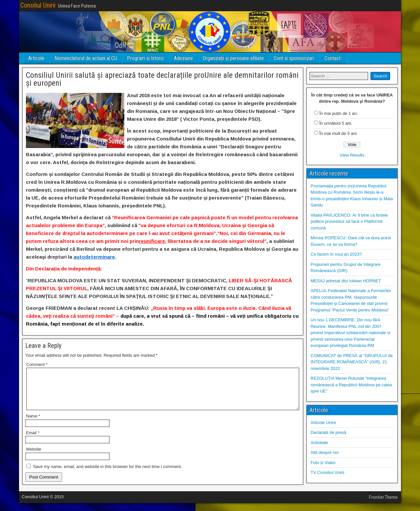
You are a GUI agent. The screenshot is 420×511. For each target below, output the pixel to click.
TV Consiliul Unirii (328, 472)
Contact (333, 58)
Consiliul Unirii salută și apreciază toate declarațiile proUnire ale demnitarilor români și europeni (162, 79)
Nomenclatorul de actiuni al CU (86, 58)
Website (34, 457)
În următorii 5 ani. (336, 123)
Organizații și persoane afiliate (233, 58)
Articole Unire (324, 423)
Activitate (319, 443)
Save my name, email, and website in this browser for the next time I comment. (108, 474)
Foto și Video (323, 463)
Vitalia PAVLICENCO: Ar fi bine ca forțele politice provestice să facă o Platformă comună (349, 222)
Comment (37, 364)
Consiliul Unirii (38, 5)
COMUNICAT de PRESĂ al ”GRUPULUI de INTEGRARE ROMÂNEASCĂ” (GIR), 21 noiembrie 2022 (352, 362)
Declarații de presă (328, 432)
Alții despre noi (325, 452)
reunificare (152, 241)
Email (33, 441)
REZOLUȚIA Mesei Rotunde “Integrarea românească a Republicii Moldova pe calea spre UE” (351, 385)
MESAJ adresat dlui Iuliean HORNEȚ (346, 281)
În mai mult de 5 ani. (338, 133)
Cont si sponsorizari (294, 58)
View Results (352, 155)
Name (33, 424)
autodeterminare (94, 257)
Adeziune (183, 58)
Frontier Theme (383, 505)
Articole (36, 58)
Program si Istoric (146, 58)
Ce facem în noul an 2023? (336, 254)
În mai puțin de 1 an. (339, 113)
